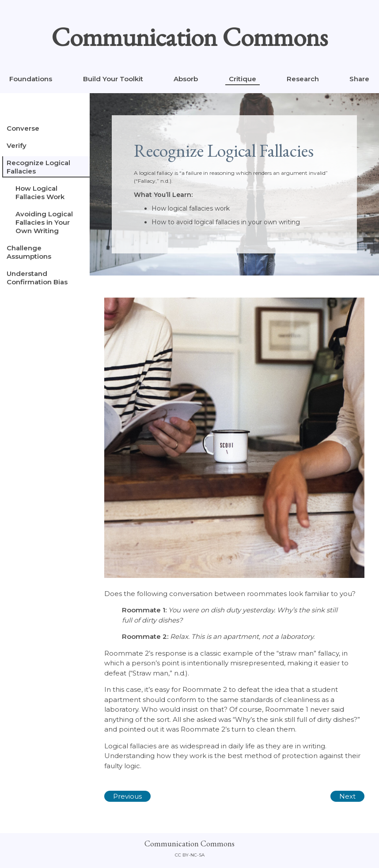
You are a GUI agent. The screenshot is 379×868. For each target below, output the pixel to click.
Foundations (31, 79)
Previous (127, 796)
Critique (243, 79)
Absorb (186, 79)
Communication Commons (189, 37)
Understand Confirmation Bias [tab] (37, 278)
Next (347, 796)
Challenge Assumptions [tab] (29, 252)
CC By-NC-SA (190, 855)
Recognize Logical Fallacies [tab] (38, 167)
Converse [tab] (23, 128)
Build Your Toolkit (113, 79)
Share (359, 79)
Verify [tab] (17, 145)
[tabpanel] (234, 457)
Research (303, 79)
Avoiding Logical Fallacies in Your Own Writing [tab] (44, 222)
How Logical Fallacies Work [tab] (40, 192)
